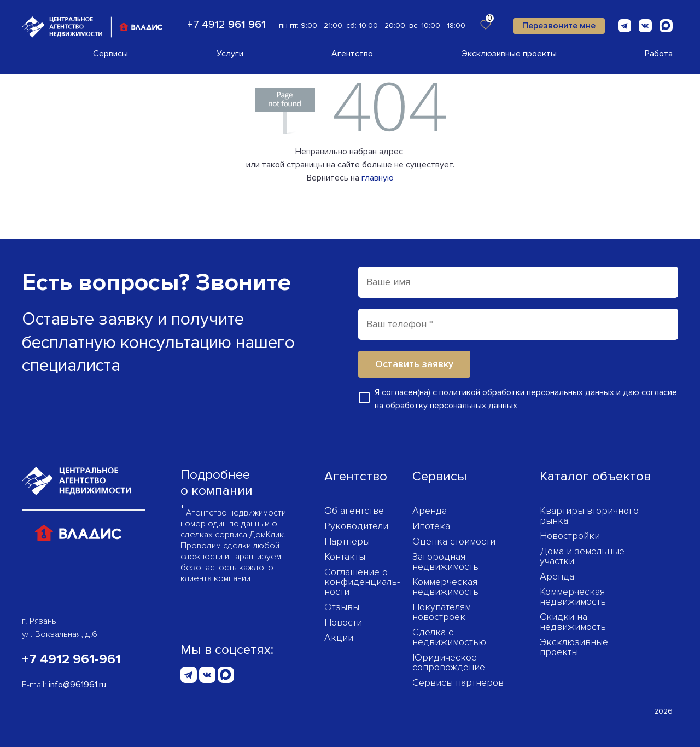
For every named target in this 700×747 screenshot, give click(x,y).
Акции (339, 638)
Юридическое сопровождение (449, 662)
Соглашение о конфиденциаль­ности (362, 582)
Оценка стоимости (454, 541)
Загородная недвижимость (445, 561)
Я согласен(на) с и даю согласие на (526, 399)
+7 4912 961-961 (71, 659)
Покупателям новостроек (442, 612)
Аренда (430, 511)
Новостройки (570, 536)
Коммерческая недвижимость (445, 587)
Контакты (345, 557)
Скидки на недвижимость (573, 622)
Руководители (356, 526)
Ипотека (431, 526)
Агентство (352, 54)
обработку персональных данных (451, 406)
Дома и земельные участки (582, 556)
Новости (343, 622)
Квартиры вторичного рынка (589, 516)
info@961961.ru (77, 685)
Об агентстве (354, 511)
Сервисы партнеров (458, 682)
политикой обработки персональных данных (527, 392)
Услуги (230, 54)
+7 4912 (226, 25)
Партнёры (347, 541)
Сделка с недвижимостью (449, 637)
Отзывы (342, 607)
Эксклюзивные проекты (509, 54)
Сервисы (110, 54)
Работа (659, 54)
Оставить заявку (414, 364)
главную (378, 178)
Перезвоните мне (559, 26)
